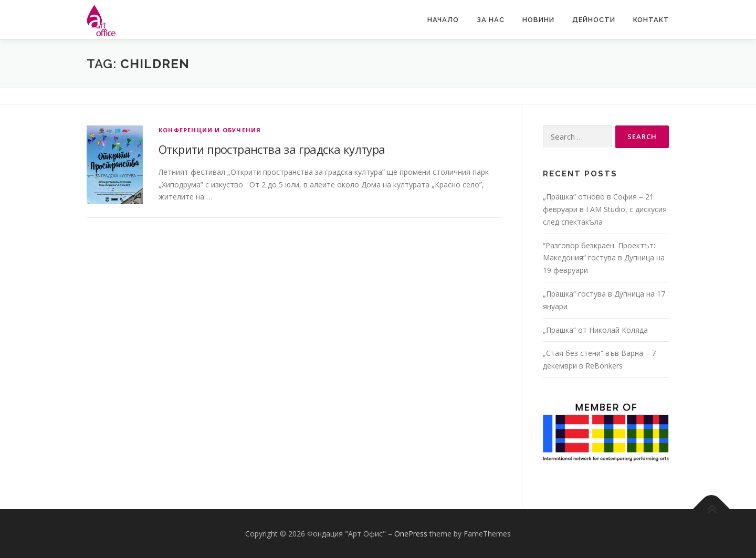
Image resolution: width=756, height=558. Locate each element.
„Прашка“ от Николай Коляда (595, 330)
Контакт (651, 20)
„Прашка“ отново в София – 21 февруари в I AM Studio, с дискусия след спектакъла (605, 209)
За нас (491, 20)
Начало (443, 20)
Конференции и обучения (210, 130)
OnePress (411, 534)
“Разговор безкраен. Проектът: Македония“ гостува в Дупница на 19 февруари (604, 258)
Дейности (594, 20)
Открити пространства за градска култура (272, 149)
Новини (538, 20)
